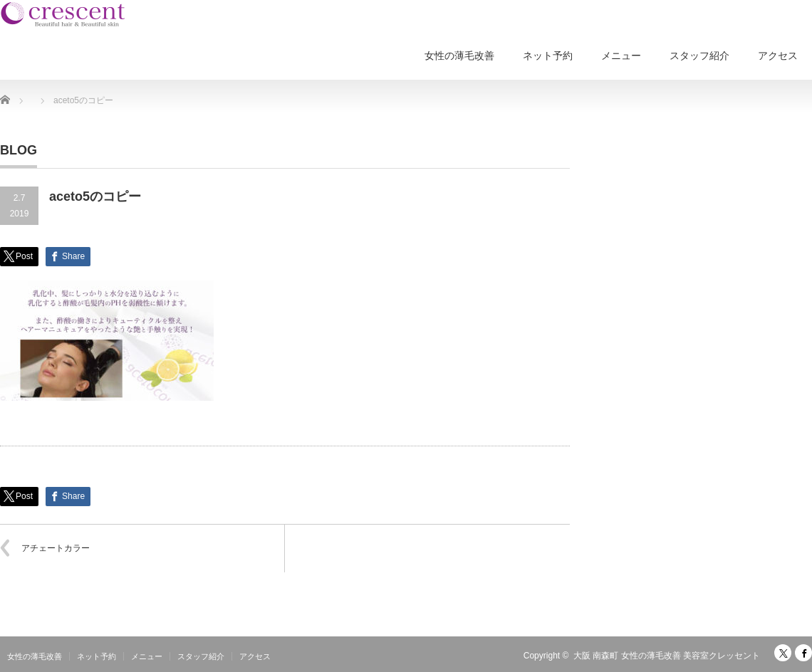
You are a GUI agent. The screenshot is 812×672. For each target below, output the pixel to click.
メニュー (621, 56)
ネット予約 (548, 56)
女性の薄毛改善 (459, 56)
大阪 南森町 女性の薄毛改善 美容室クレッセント (667, 656)
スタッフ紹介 (699, 56)
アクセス (778, 56)
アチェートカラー (56, 548)
